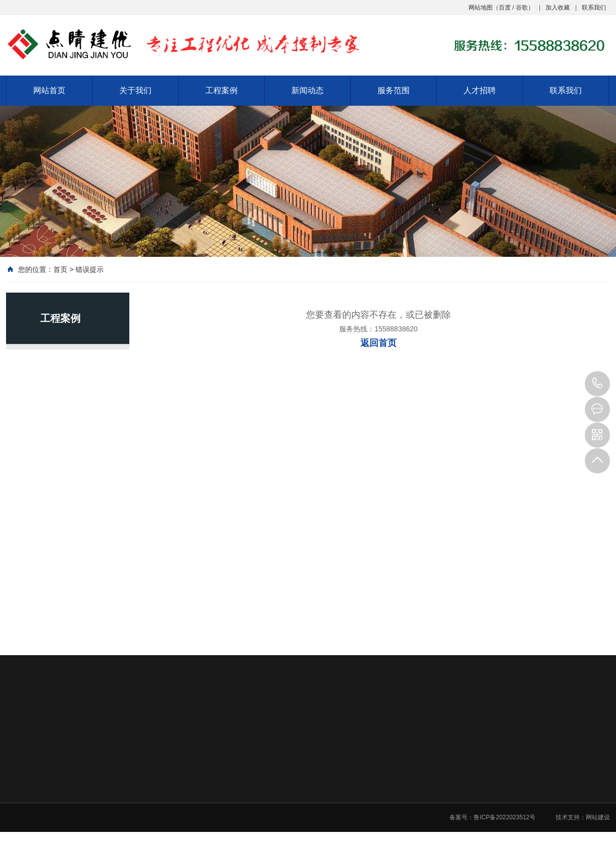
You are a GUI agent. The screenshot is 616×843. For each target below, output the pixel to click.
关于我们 (135, 90)
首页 (60, 269)
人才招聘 (480, 90)
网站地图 (481, 8)
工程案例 (221, 90)
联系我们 (594, 8)
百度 (505, 8)
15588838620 (597, 384)
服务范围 (394, 90)
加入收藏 (558, 8)
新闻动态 (307, 90)
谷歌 (522, 8)
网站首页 (49, 90)
